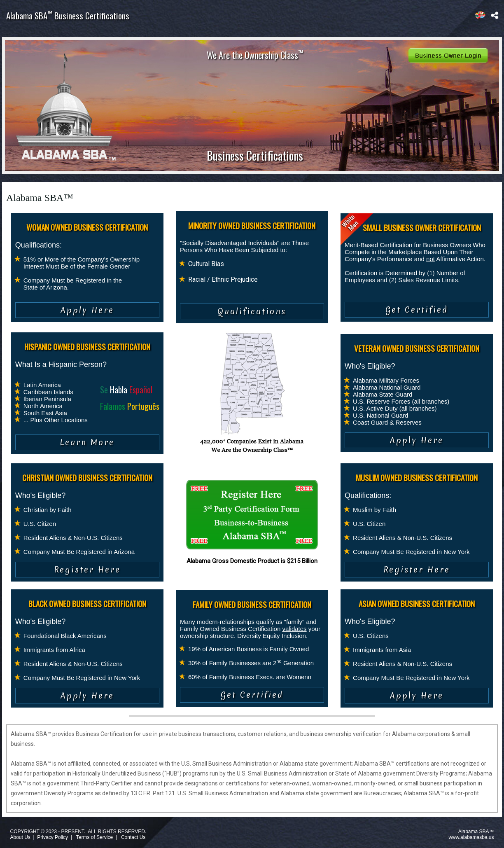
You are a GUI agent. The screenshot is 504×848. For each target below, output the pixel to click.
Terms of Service (94, 837)
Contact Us (133, 837)
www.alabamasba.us (471, 837)
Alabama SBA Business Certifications (68, 15)
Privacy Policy (52, 837)
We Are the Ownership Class (255, 55)
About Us (20, 837)
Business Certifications (255, 155)
